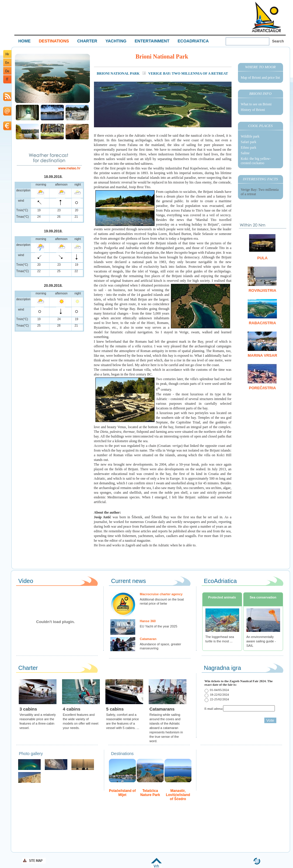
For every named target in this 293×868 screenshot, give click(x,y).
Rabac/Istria (262, 323)
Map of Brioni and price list (261, 78)
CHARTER (87, 41)
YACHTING (116, 41)
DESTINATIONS (54, 41)
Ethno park (249, 147)
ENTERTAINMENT (152, 41)
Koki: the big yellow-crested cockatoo (256, 161)
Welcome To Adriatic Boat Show (266, 17)
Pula (262, 258)
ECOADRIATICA (193, 41)
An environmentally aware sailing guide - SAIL (261, 641)
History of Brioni (253, 110)
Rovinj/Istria (262, 290)
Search (278, 41)
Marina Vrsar (262, 355)
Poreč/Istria (262, 388)
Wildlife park (250, 136)
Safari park (249, 142)
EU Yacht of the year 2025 (159, 626)
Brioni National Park (119, 73)
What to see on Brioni (256, 104)
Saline (245, 153)
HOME (25, 41)
